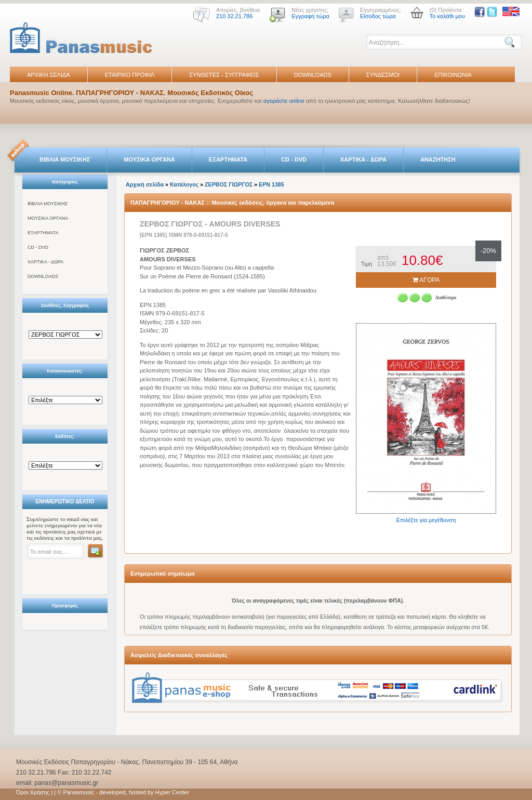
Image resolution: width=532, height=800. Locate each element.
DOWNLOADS (313, 75)
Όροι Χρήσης (33, 792)
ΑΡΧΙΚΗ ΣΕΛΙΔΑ (49, 75)
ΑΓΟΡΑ (426, 280)
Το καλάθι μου (447, 16)
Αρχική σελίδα (145, 184)
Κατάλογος (184, 184)
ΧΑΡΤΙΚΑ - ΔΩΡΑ (363, 159)
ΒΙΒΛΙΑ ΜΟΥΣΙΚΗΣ (65, 159)
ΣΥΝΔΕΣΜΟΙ (383, 75)
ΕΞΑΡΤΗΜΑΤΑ (228, 159)
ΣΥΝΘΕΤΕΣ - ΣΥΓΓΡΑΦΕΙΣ (224, 75)
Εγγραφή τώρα (310, 16)
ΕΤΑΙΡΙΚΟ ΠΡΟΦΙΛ (130, 75)
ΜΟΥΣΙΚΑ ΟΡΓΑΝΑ (149, 159)
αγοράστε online (284, 101)
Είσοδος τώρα (378, 16)
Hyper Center (172, 792)
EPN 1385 (271, 184)
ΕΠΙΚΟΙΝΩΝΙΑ (453, 75)
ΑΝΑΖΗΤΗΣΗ (438, 159)
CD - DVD (294, 159)
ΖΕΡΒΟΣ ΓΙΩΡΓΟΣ (229, 184)
